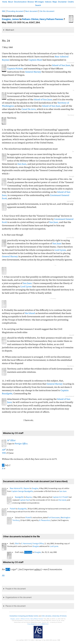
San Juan (22, 164)
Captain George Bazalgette (22, 491)
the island (62, 500)
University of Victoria (59, 616)
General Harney (33, 72)
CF (3, 465)
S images (39, 2)
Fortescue (28, 552)
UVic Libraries (46, 616)
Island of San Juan (61, 65)
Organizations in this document (19, 597)
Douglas (35, 488)
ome (5, 2)
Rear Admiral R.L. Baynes (20, 488)
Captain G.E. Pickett (60, 497)
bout (11, 2)
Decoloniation (20, 2)
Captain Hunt (35, 60)
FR (3, 576)
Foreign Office (21, 444)
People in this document (16, 589)
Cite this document (47, 11)
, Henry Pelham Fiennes (43, 19)
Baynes (29, 497)
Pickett (13, 509)
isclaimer (62, 2)
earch (38, 5)
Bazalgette (19, 497)
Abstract (10, 30)
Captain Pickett (15, 69)
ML (4, 11)
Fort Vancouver (54, 518)
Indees (48, 2)
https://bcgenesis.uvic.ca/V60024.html (38, 624)
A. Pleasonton (45, 520)
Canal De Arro (29, 109)
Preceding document (15, 11)
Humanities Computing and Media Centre (24, 616)
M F (8, 569)
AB (4, 450)
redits (71, 2)
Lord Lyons (60, 250)
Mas (55, 2)
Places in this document (16, 606)
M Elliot (11, 440)
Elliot (17, 544)
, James (10, 19)
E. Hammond (26, 544)
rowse (31, 2)
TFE (4, 453)
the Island (30, 313)
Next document (31, 11)
